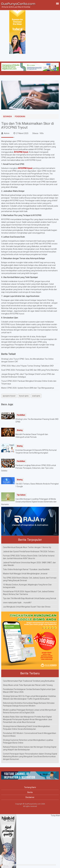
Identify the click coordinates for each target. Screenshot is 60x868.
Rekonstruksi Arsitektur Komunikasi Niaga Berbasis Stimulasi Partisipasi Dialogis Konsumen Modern (29, 704)
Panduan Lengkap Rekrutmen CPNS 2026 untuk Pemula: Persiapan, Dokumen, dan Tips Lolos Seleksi (29, 468)
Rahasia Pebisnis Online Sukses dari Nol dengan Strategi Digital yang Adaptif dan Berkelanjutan (30, 748)
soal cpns (36, 396)
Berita (30, 792)
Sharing (20, 430)
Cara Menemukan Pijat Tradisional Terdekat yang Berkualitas (29, 681)
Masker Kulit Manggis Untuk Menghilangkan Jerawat (25, 574)
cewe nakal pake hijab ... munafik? (17, 603)
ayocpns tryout (9, 396)
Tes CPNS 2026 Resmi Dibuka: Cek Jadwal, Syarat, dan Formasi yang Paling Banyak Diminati (30, 579)
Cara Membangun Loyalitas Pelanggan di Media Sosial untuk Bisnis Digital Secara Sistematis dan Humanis (29, 502)
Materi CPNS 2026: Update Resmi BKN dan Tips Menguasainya (28, 388)
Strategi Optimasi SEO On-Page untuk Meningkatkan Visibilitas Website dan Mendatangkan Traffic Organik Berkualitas (29, 697)
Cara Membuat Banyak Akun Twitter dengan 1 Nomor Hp (27, 547)
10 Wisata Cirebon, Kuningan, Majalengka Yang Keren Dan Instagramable (27, 586)
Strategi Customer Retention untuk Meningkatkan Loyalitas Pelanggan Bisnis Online (28, 741)
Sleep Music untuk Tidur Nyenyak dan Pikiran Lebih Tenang (28, 685)
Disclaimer (30, 797)
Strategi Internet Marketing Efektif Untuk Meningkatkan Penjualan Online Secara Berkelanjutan (27, 728)
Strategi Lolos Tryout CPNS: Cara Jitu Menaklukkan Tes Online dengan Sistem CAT (27, 360)
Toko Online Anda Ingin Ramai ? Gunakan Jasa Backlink (26, 569)
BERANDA (8, 116)
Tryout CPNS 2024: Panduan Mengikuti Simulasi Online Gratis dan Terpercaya (29, 382)
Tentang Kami (30, 787)
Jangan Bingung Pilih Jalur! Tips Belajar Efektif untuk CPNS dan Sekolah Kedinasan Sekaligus (28, 375)
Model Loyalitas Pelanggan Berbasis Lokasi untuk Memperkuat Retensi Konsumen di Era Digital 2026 (29, 711)
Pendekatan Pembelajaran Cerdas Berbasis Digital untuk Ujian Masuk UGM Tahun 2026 (29, 691)
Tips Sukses (21, 495)
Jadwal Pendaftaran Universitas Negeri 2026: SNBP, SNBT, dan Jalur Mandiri (29, 564)
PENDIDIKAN (20, 116)
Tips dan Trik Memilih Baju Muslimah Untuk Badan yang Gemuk (30, 598)
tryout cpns (24, 396)
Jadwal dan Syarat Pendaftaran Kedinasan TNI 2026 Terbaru (29, 552)
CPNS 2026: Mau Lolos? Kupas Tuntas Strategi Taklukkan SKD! (27, 366)
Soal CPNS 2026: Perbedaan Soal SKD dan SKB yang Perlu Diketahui (30, 370)
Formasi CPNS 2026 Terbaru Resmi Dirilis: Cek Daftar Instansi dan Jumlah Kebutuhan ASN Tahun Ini (29, 557)
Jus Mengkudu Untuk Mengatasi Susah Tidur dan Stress (27, 607)
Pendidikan (21, 415)
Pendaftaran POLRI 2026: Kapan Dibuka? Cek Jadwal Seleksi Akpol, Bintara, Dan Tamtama (29, 593)
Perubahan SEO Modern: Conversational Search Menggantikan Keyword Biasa (30, 735)
